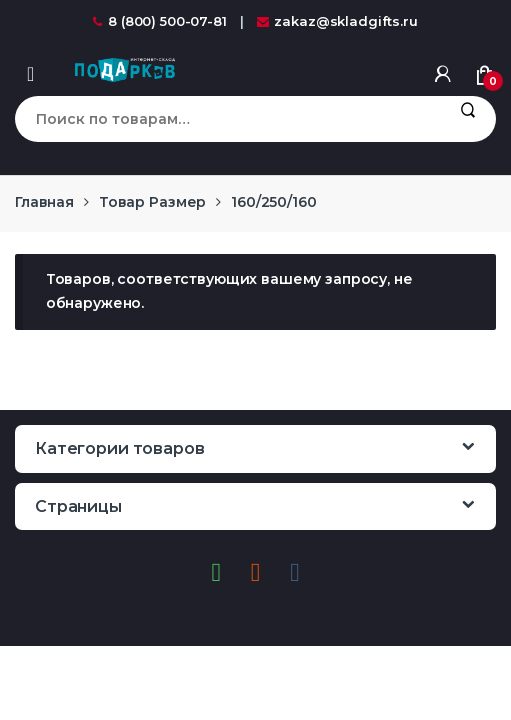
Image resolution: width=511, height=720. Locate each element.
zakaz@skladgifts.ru (337, 21)
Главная (44, 202)
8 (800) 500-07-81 (160, 21)
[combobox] (227, 119)
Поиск (467, 119)
